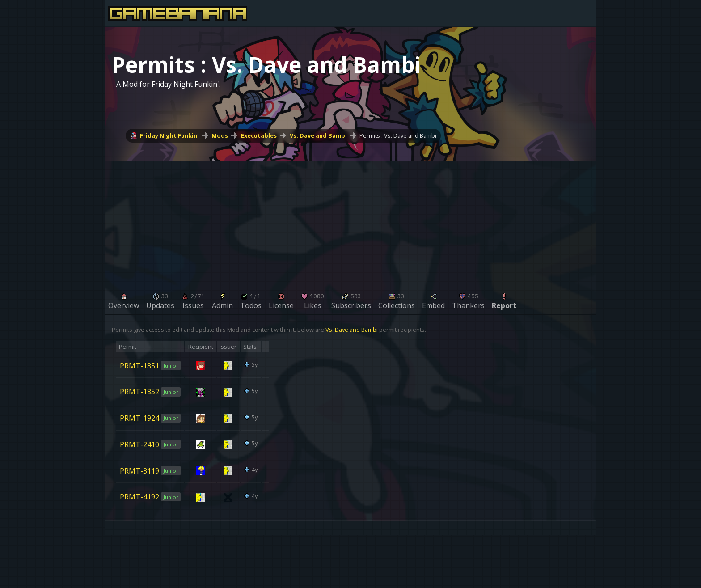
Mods (220, 135)
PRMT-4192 (139, 497)
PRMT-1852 (139, 392)
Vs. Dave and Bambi (318, 135)
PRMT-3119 (139, 470)
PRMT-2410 (139, 444)
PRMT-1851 (139, 365)
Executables (259, 135)
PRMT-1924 (139, 418)
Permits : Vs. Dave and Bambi (398, 135)
